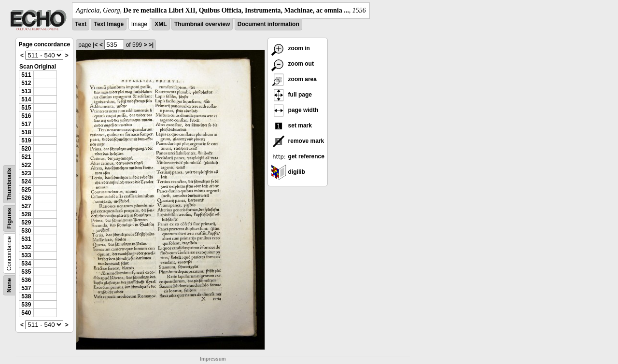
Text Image (109, 24)
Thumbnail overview (202, 24)
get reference (298, 156)
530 (26, 231)
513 (26, 91)
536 (26, 280)
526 (26, 198)
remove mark (297, 141)
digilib (288, 172)
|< (95, 45)
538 (26, 296)
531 (26, 239)
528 (26, 214)
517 (26, 124)
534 (26, 264)
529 (26, 223)
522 (26, 165)
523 (26, 173)
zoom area (294, 79)
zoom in (290, 48)
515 (26, 108)
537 (26, 288)
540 (26, 313)
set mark (291, 126)
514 (26, 99)
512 (26, 83)
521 (26, 157)
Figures (9, 218)
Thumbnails (9, 184)
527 (26, 206)
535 (26, 272)
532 (26, 247)
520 (26, 149)
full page (291, 95)
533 (26, 255)
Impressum (213, 359)
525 (26, 190)
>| (151, 45)
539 (26, 305)
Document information (268, 24)
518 (26, 132)
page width (295, 110)
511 (26, 75)
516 (26, 116)
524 (26, 182)
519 (26, 140)
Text (81, 24)
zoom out (292, 64)
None (9, 285)
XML (161, 24)
